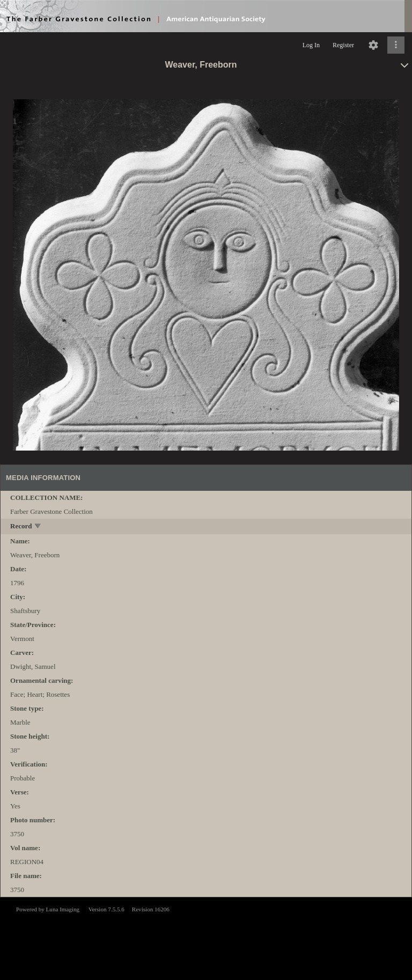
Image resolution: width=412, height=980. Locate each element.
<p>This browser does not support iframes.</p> (206, 938)
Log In (311, 45)
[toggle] (38, 527)
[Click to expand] (396, 45)
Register (343, 45)
